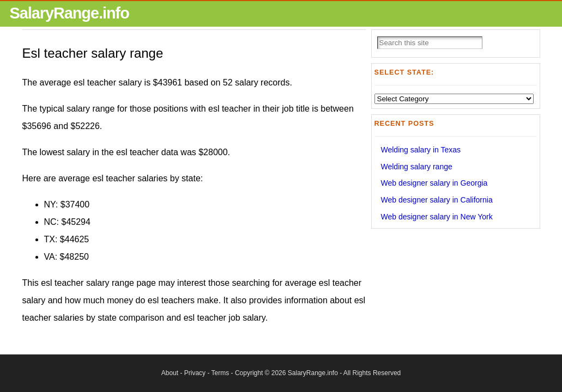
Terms (220, 373)
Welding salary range (417, 167)
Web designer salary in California (437, 200)
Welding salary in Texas (421, 150)
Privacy (195, 373)
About (170, 373)
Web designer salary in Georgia (434, 183)
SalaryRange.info (70, 13)
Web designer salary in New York (437, 217)
